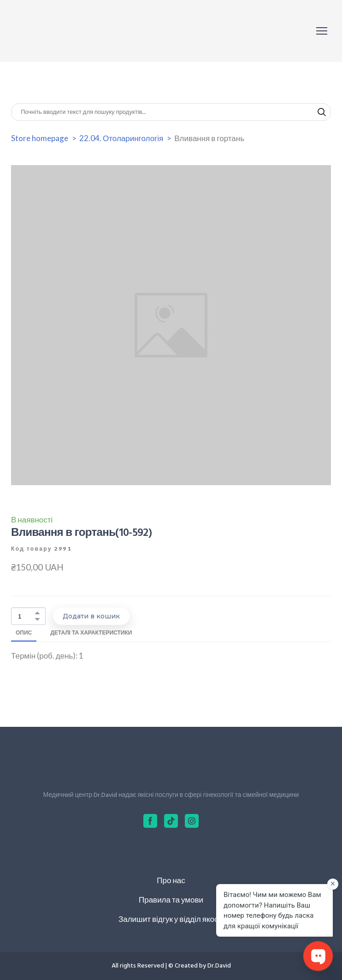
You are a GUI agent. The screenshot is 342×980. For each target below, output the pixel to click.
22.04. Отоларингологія (121, 138)
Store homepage (40, 138)
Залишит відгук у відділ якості (171, 919)
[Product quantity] (26, 616)
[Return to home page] (52, 31)
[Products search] (171, 112)
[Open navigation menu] (322, 31)
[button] (322, 112)
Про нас (171, 880)
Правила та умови (171, 900)
